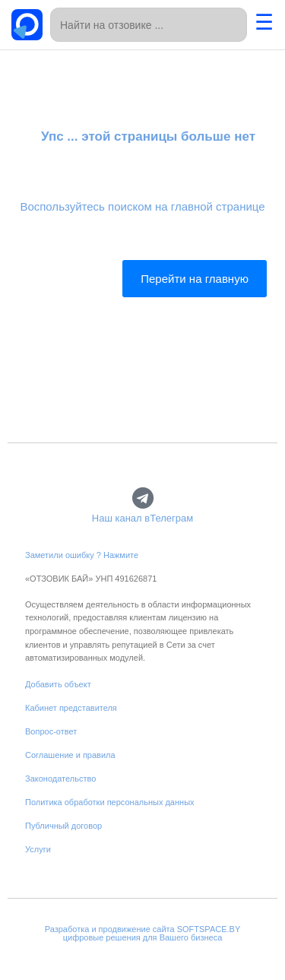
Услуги (38, 849)
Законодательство (60, 779)
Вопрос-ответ (51, 731)
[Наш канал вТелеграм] (142, 498)
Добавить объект (58, 684)
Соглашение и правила (70, 755)
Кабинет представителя (71, 708)
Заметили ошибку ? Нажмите (82, 555)
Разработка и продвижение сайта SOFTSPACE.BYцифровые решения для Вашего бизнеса (143, 933)
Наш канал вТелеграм (142, 518)
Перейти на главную (195, 279)
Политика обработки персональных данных (110, 802)
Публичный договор (63, 826)
